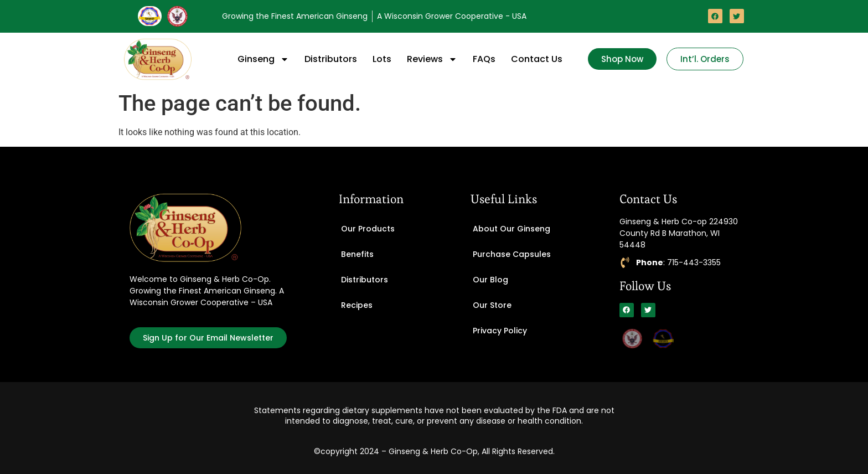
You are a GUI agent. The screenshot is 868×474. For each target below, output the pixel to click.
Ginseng (263, 59)
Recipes (357, 305)
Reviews (432, 59)
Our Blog (490, 280)
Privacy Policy (500, 331)
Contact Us (537, 59)
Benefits (357, 254)
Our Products (368, 229)
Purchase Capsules (512, 254)
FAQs (484, 59)
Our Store (492, 305)
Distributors (331, 59)
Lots (382, 59)
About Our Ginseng (512, 229)
